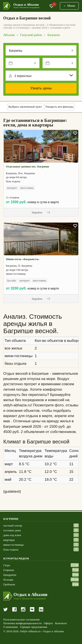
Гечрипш (9, 570)
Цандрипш (10, 575)
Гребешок (9, 584)
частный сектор (13, 526)
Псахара (8, 580)
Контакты (61, 623)
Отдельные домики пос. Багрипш (27, 166)
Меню (69, 6)
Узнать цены (41, 88)
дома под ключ (12, 535)
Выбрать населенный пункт (25, 107)
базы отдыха (11, 549)
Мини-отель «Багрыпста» (23, 259)
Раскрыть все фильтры (59, 107)
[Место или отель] (41, 50)
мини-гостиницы (13, 545)
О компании (10, 627)
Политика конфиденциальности (22, 623)
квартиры (9, 540)
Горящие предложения (33, 627)
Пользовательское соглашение (22, 620)
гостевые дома (12, 530)
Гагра (7, 565)
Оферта (48, 623)
